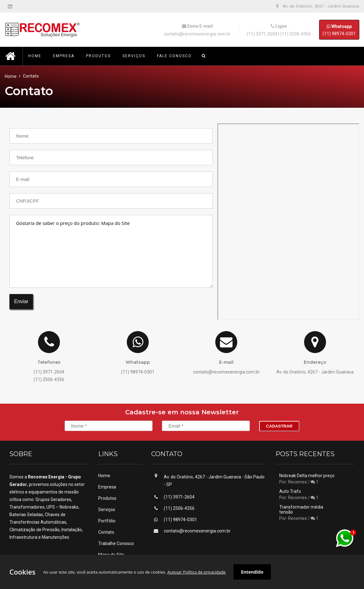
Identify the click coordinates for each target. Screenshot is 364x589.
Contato (106, 532)
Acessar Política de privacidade (196, 572)
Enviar (21, 301)
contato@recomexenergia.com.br (197, 34)
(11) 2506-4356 (296, 34)
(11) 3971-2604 (262, 34)
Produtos (107, 498)
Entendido (252, 572)
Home (11, 76)
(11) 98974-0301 (339, 30)
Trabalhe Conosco (116, 543)
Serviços (107, 510)
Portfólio (107, 521)
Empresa (107, 487)
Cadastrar (279, 426)
